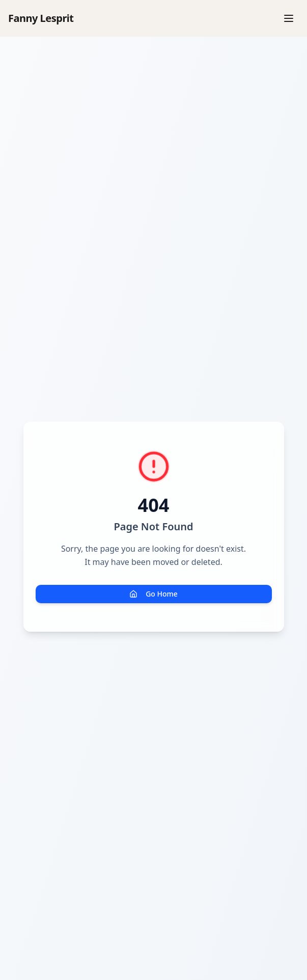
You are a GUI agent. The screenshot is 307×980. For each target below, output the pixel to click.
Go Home (153, 594)
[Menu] (289, 18)
